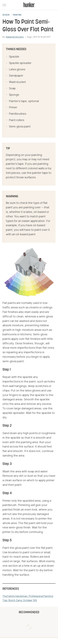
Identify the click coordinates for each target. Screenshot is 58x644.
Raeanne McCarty (15, 37)
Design (6, 15)
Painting (17, 15)
